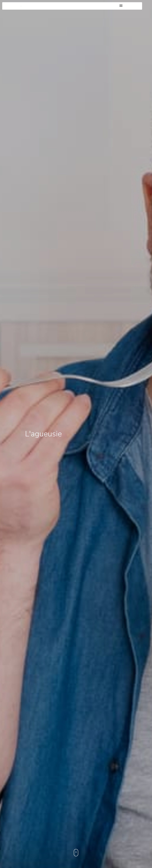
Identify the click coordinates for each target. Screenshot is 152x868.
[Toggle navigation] (121, 6)
